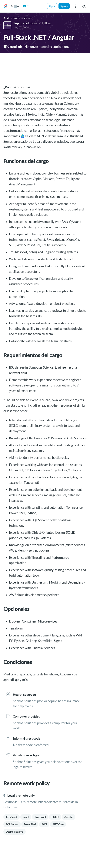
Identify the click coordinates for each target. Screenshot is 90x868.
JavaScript (12, 817)
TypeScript (40, 817)
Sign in (52, 6)
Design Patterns (15, 832)
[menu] (75, 6)
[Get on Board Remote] (6, 6)
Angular (69, 817)
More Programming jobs (18, 18)
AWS (44, 824)
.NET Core (58, 824)
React (26, 817)
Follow (47, 23)
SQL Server (12, 824)
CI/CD (55, 817)
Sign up (64, 6)
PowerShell (30, 824)
